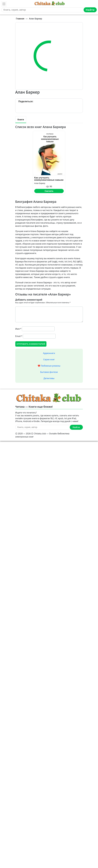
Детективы (49, 378)
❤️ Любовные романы (49, 366)
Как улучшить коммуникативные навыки (49, 179)
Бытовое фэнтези (49, 372)
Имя (18, 329)
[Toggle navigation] (4, 4)
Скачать (49, 191)
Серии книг (49, 359)
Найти (90, 10)
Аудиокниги (49, 353)
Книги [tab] (21, 120)
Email (19, 336)
